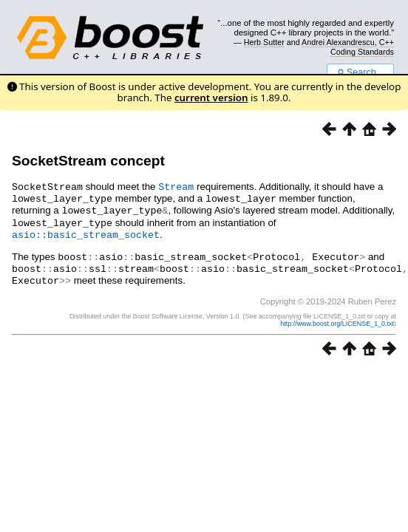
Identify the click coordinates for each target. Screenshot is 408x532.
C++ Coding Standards (362, 47)
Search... (360, 72)
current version (211, 98)
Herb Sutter (264, 42)
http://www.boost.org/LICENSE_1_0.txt (337, 318)
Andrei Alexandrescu (338, 42)
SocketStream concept (88, 161)
